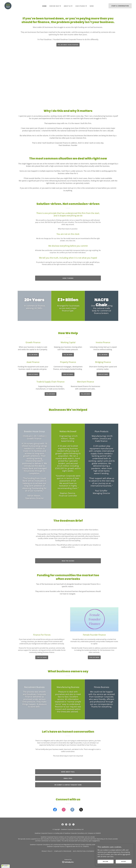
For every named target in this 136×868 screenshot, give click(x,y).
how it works (68, 278)
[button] (55, 6)
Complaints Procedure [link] (63, 851)
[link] (8, 6)
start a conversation (120, 6)
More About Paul (68, 772)
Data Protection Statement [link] (84, 851)
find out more (42, 657)
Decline (107, 862)
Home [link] (44, 6)
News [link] (92, 6)
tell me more (33, 355)
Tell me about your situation (68, 45)
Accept (124, 862)
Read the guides (68, 561)
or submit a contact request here (68, 785)
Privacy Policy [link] (47, 851)
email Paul (68, 778)
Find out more (33, 374)
